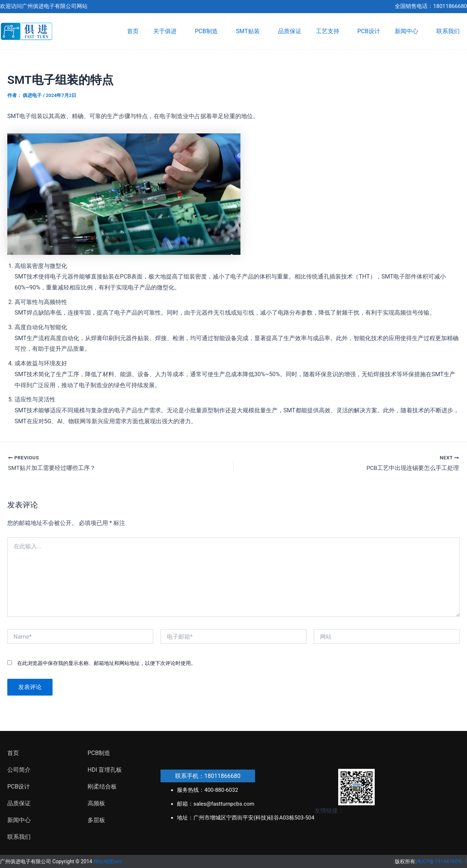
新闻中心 (408, 31)
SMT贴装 (250, 31)
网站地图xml (108, 861)
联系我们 (448, 31)
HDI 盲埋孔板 (105, 770)
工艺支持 (329, 31)
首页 (133, 31)
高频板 (96, 803)
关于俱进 (167, 31)
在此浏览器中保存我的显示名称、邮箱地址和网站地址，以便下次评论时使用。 (107, 663)
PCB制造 (208, 31)
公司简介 (19, 770)
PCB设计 (369, 31)
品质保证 (290, 31)
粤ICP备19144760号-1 (442, 861)
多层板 (96, 820)
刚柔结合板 (102, 787)
